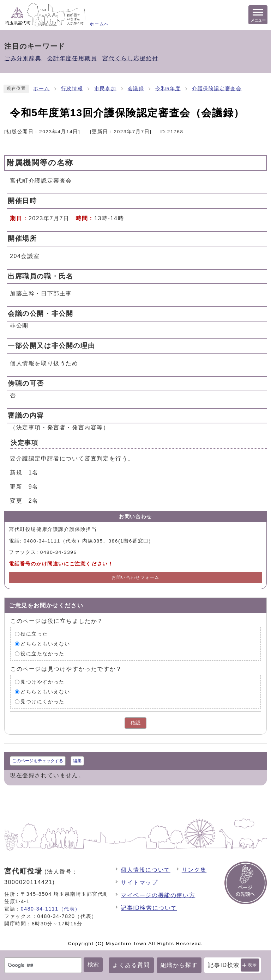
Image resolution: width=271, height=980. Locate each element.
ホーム (41, 89)
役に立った (34, 634)
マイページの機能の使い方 (158, 895)
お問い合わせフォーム (135, 577)
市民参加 (105, 89)
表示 (252, 965)
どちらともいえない (45, 644)
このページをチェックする (38, 761)
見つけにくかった (43, 702)
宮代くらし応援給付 (130, 58)
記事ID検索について (149, 908)
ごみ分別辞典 (23, 58)
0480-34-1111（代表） (51, 909)
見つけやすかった (43, 682)
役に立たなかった (43, 654)
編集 (77, 761)
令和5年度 (168, 89)
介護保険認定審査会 (217, 89)
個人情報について (146, 870)
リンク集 (194, 870)
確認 (135, 723)
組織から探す (179, 965)
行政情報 (72, 89)
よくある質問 (131, 965)
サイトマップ (139, 883)
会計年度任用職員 (72, 58)
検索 (93, 964)
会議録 (136, 89)
